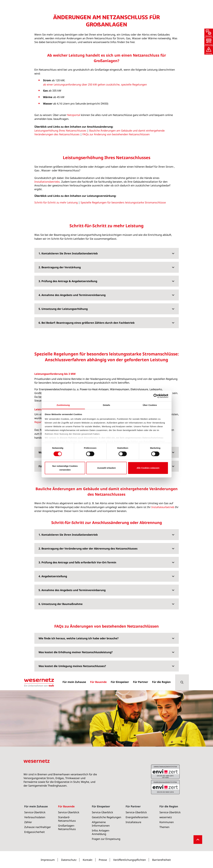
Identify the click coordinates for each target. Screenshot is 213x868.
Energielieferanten (137, 817)
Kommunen (167, 822)
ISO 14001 (165, 787)
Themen (164, 827)
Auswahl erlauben (106, 468)
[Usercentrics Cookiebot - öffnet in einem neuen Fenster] (156, 396)
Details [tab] (107, 405)
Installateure (133, 822)
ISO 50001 (165, 772)
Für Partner (133, 806)
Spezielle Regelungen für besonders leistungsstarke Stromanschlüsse (123, 275)
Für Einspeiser (101, 806)
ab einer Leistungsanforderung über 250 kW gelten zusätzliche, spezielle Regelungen (95, 157)
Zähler (28, 822)
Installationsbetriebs (47, 254)
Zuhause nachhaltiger (38, 827)
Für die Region (169, 806)
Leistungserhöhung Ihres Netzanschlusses (60, 203)
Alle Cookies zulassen (148, 468)
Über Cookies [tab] (150, 405)
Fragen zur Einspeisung (106, 839)
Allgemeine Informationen (101, 824)
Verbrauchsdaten (35, 817)
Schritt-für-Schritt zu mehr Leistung (56, 275)
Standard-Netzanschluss (67, 819)
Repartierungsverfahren (49, 494)
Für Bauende (32, 76)
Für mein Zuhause (36, 806)
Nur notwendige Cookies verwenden (65, 468)
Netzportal (74, 187)
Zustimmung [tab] (63, 405)
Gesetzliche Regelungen (106, 817)
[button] (182, 8)
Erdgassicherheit (35, 832)
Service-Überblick (35, 812)
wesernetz (166, 817)
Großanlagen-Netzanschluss (57, 76)
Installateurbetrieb (163, 579)
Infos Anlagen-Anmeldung (101, 832)
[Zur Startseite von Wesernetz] (39, 8)
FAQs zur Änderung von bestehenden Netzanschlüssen (116, 206)
